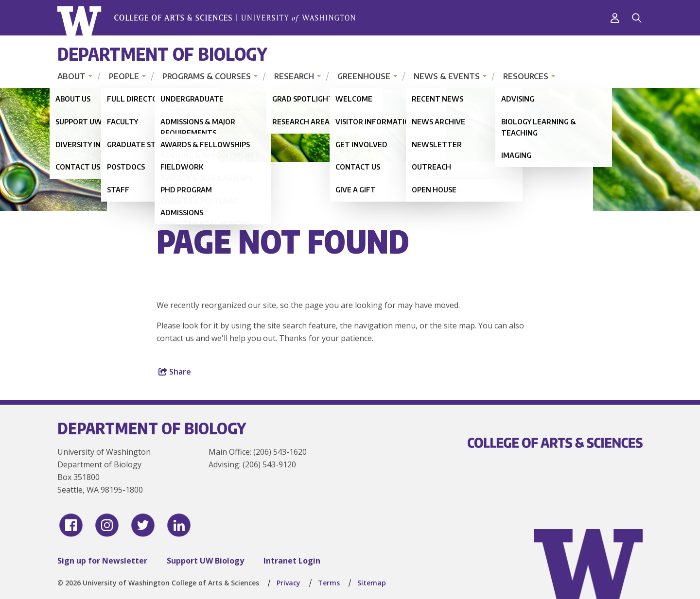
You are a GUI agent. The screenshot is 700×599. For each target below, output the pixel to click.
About (71, 76)
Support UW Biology (205, 561)
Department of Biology (162, 54)
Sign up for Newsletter (102, 561)
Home (170, 202)
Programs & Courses (207, 76)
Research (294, 76)
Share (175, 372)
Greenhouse (364, 76)
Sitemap (372, 583)
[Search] (637, 18)
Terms (329, 583)
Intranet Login (292, 561)
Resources (526, 76)
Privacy (289, 583)
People (124, 76)
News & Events (447, 76)
